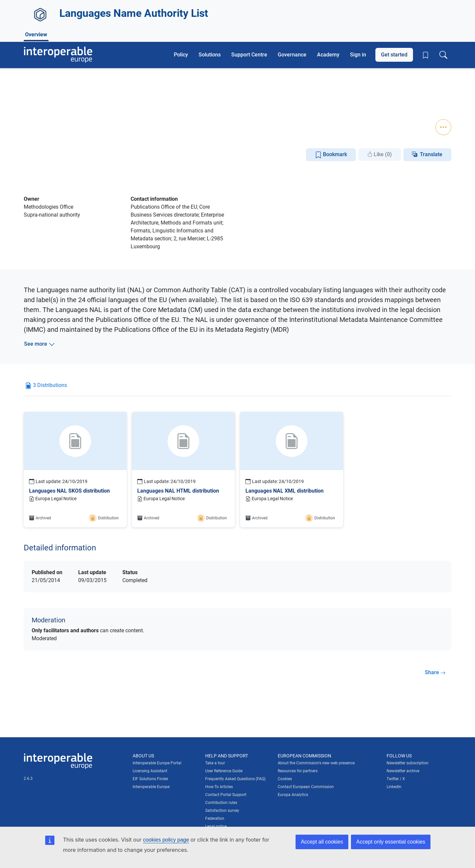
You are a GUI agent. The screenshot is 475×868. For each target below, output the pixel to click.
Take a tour (215, 763)
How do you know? (136, 4)
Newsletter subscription (408, 763)
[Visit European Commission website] (71, 26)
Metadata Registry (89, 95)
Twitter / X (396, 779)
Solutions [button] (210, 55)
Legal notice (216, 826)
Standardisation (99, 105)
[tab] (46, 388)
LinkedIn (394, 787)
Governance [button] (292, 55)
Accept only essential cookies (391, 842)
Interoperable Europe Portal (157, 763)
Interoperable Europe (151, 787)
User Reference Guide (224, 771)
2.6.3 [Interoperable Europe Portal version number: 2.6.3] (28, 779)
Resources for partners (298, 771)
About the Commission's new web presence (316, 763)
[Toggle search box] (443, 55)
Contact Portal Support (226, 795)
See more (40, 344)
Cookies (285, 779)
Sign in (358, 55)
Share (435, 672)
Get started (394, 55)
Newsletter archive (403, 771)
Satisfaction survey (222, 811)
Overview (36, 120)
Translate (431, 154)
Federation (215, 818)
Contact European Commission (306, 787)
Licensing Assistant (150, 771)
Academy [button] (328, 55)
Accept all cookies (322, 842)
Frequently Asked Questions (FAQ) (235, 779)
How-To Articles (219, 787)
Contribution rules (221, 803)
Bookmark (331, 155)
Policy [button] (181, 55)
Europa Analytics (293, 795)
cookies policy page (166, 840)
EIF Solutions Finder (150, 779)
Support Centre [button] (249, 55)
